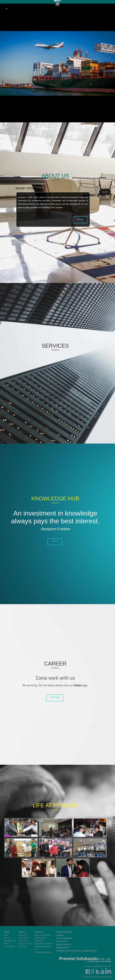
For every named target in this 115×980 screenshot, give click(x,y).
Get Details (55, 697)
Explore (80, 219)
